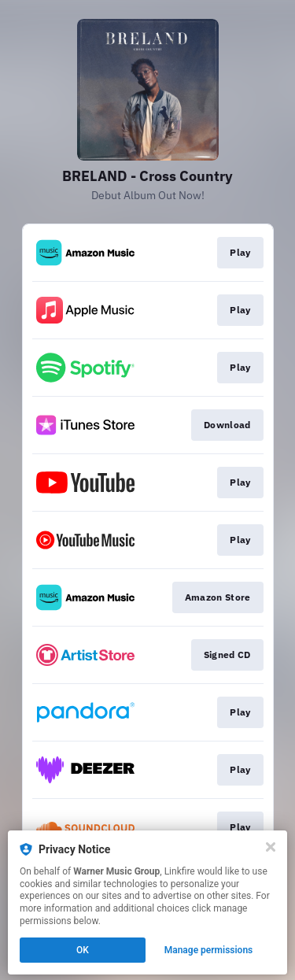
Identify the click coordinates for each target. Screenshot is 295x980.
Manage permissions (209, 950)
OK (83, 950)
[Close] (271, 847)
